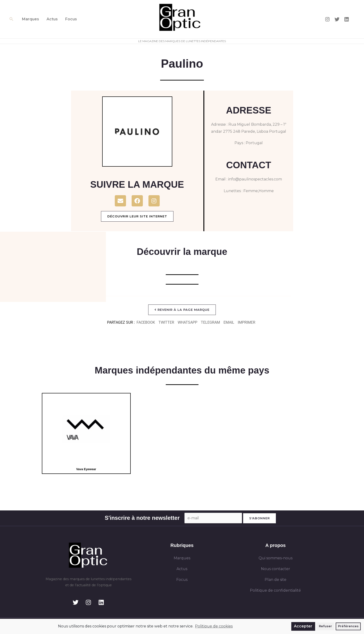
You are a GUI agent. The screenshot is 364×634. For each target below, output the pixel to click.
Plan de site (276, 580)
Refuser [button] (325, 626)
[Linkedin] (347, 19)
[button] (11, 19)
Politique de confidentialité (275, 590)
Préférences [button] (348, 626)
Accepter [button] (303, 626)
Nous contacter (276, 569)
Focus (71, 19)
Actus (52, 19)
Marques (31, 19)
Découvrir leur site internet (137, 216)
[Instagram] (327, 19)
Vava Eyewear (86, 469)
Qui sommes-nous (276, 558)
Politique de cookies (214, 626)
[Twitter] (337, 19)
